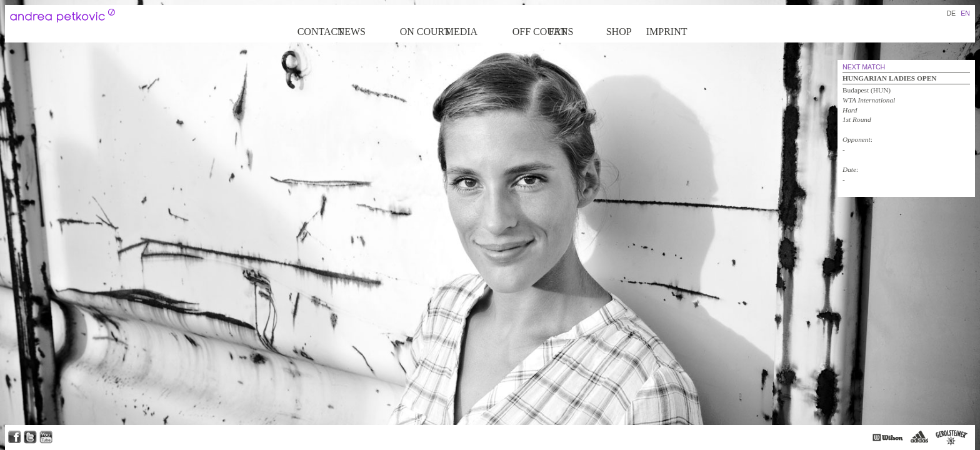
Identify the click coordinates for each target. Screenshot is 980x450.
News (352, 32)
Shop (619, 32)
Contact (317, 32)
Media (461, 32)
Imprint (667, 32)
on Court (422, 32)
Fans (561, 32)
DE (951, 13)
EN (965, 13)
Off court (530, 32)
